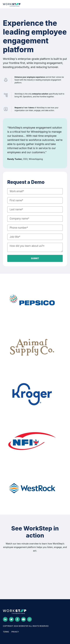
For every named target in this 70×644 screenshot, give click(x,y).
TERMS (6, 632)
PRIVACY (15, 632)
